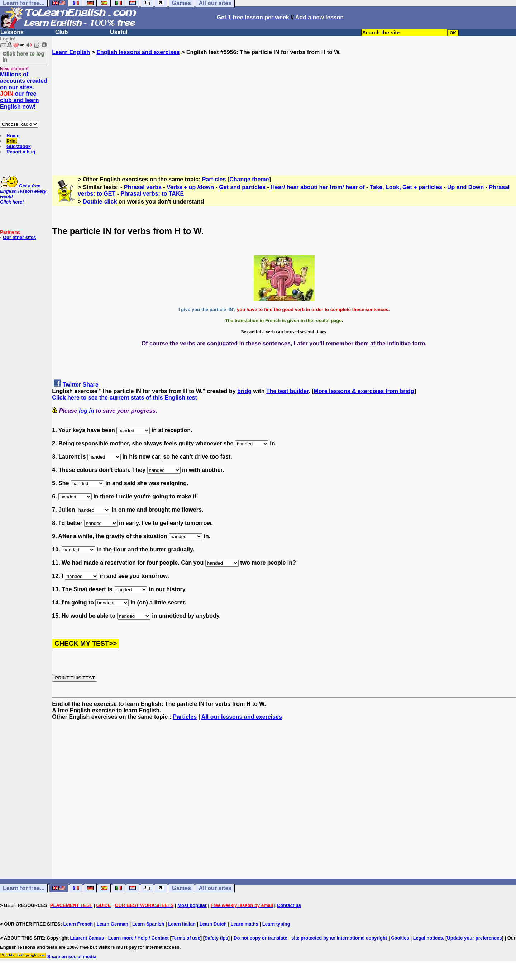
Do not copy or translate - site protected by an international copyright (310, 938)
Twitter (72, 385)
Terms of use (186, 938)
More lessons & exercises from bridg (364, 391)
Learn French (78, 924)
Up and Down (465, 187)
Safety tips (216, 938)
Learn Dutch (213, 924)
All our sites (215, 888)
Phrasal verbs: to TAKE (152, 194)
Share (91, 385)
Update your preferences (474, 938)
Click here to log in (23, 56)
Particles (214, 179)
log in (87, 411)
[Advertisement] (284, 106)
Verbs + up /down (190, 187)
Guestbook (19, 146)
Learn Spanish (148, 924)
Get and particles (242, 187)
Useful (119, 32)
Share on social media (72, 957)
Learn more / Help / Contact (138, 938)
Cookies (400, 938)
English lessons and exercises (138, 52)
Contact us (289, 905)
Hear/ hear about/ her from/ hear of (317, 187)
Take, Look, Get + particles (406, 187)
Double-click (100, 202)
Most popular (192, 905)
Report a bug (21, 152)
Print (12, 141)
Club (62, 32)
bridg (244, 391)
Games (181, 888)
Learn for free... (24, 888)
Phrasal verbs (143, 187)
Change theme (249, 179)
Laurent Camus (87, 938)
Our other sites (19, 237)
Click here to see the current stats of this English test (125, 398)
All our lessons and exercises (242, 717)
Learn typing (276, 924)
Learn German (113, 924)
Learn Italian (182, 924)
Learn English (71, 52)
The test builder (287, 391)
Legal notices (428, 938)
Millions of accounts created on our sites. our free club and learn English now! (24, 90)
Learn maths (245, 924)
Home (13, 136)
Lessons (12, 32)
